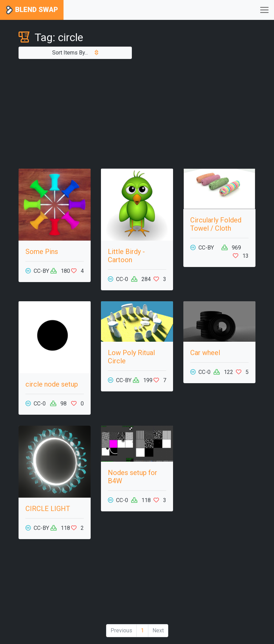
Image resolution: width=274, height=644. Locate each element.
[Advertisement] (137, 114)
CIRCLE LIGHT (48, 509)
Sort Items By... (75, 53)
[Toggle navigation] (264, 10)
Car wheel (205, 353)
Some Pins (42, 252)
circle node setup (52, 384)
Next (158, 630)
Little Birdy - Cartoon (126, 256)
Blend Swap (32, 10)
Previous (121, 630)
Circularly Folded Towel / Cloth (216, 224)
